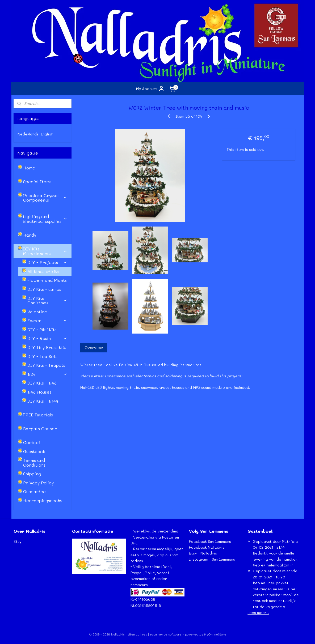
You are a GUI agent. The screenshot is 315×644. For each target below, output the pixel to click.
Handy (30, 235)
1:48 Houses (39, 392)
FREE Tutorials (38, 415)
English (47, 134)
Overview (94, 347)
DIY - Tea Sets (42, 356)
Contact (32, 442)
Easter (47, 320)
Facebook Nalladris (207, 547)
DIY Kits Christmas (47, 300)
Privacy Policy (38, 483)
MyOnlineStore (215, 634)
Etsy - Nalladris (203, 553)
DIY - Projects (47, 262)
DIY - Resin (47, 338)
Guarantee (34, 491)
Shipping (32, 474)
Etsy (17, 541)
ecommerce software (166, 634)
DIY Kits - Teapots (46, 365)
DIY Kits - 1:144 (43, 401)
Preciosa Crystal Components (45, 198)
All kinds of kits (43, 271)
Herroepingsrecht (43, 500)
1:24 (47, 374)
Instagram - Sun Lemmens (212, 559)
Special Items (37, 182)
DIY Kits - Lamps (44, 289)
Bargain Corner (40, 428)
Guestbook (34, 451)
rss (145, 634)
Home (29, 168)
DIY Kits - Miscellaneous (45, 251)
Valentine (37, 312)
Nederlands (28, 134)
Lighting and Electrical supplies (45, 219)
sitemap (133, 634)
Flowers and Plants (47, 280)
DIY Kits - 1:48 (42, 383)
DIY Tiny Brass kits (47, 347)
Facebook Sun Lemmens (210, 541)
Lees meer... (258, 613)
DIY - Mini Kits (42, 329)
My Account (150, 89)
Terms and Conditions (34, 462)
